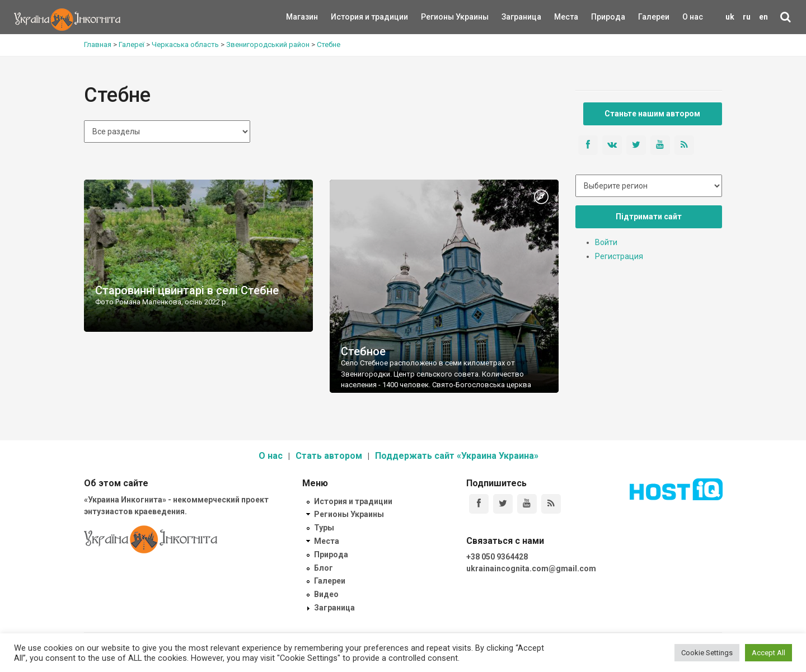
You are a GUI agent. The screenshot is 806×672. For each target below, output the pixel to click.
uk (730, 17)
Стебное (363, 351)
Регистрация (619, 256)
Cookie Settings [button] (707, 653)
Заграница (512, 17)
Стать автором (329, 456)
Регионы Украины (438, 17)
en (763, 17)
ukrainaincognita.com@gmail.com (531, 568)
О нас (693, 17)
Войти (606, 242)
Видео (326, 594)
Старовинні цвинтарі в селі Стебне (187, 290)
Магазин (302, 17)
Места (560, 17)
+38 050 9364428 (497, 557)
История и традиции (350, 17)
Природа (600, 17)
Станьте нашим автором (652, 114)
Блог (324, 568)
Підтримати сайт (649, 217)
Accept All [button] (768, 653)
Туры (324, 528)
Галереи (654, 17)
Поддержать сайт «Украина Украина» (457, 456)
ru (747, 17)
